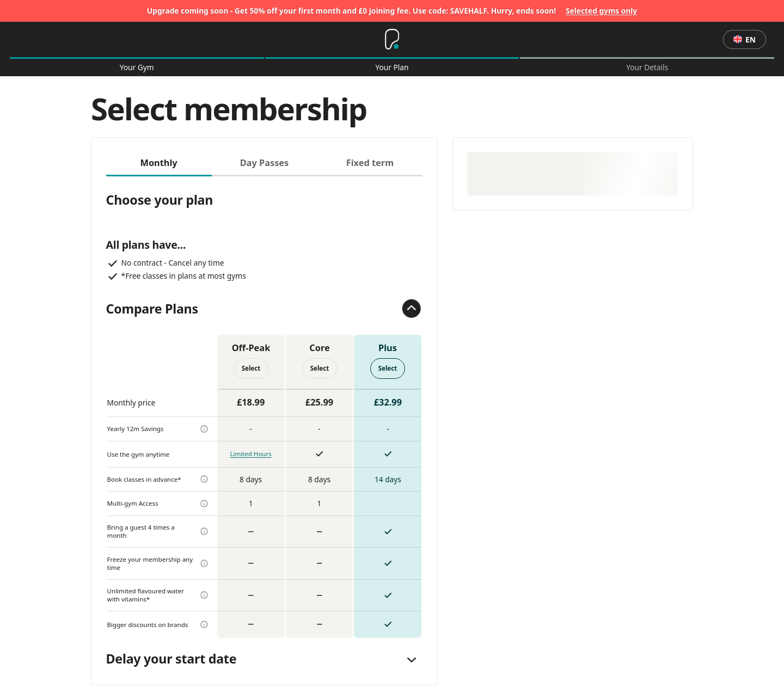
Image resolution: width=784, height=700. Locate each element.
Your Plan (392, 67)
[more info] (204, 429)
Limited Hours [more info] (250, 454)
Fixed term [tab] (370, 163)
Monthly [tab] (158, 163)
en (745, 39)
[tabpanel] (265, 407)
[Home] (392, 40)
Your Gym (137, 67)
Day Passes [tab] (265, 163)
